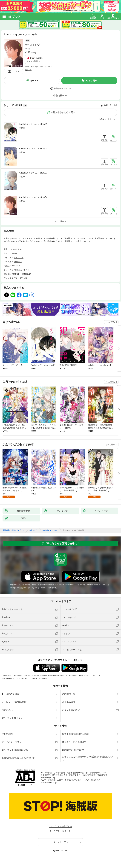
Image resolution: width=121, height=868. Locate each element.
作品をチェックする (63, 88)
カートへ (34, 81)
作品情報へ (59, 95)
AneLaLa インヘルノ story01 (33, 124)
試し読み (16, 71)
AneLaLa (18, 262)
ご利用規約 (7, 734)
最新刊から (112, 119)
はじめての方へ (11, 694)
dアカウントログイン (12, 718)
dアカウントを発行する (60, 826)
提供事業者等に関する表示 (75, 734)
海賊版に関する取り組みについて (18, 758)
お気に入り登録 (111, 105)
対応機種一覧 (69, 694)
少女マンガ (19, 258)
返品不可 (28, 70)
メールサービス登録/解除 (14, 702)
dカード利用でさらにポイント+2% (37, 67)
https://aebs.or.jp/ (50, 783)
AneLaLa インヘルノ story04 (33, 197)
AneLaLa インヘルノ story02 (33, 148)
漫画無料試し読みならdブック (13, 530)
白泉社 (15, 253)
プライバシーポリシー (13, 742)
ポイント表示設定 (71, 710)
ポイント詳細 (32, 61)
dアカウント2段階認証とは (15, 750)
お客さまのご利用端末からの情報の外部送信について (87, 758)
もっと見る (110, 322)
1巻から (103, 119)
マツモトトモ (31, 45)
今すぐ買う (92, 81)
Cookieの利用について (73, 750)
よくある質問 (69, 702)
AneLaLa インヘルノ (23, 270)
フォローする (39, 45)
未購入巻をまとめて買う (63, 112)
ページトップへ (60, 842)
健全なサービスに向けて (74, 742)
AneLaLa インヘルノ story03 (33, 173)
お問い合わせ (8, 710)
